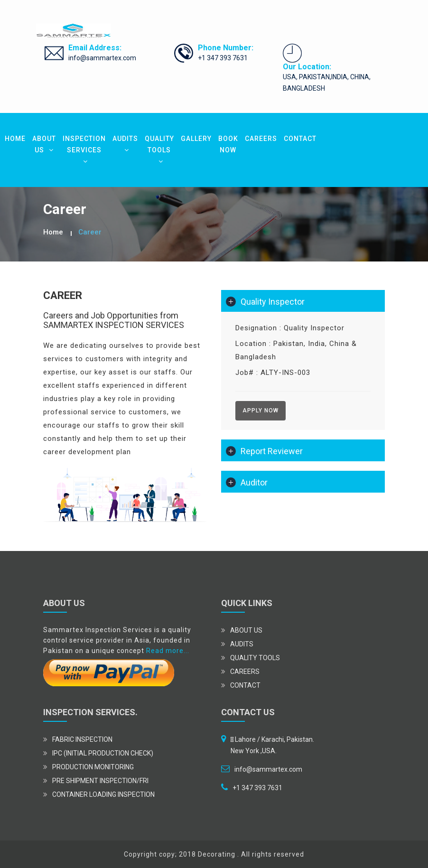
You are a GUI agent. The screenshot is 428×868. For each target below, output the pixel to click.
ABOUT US (44, 144)
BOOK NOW (228, 144)
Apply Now (261, 411)
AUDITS (125, 144)
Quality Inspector (273, 302)
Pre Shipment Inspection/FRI (100, 781)
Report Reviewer (272, 451)
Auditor (254, 482)
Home (53, 232)
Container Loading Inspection (103, 794)
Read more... (168, 651)
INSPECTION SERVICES (84, 150)
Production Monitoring (93, 767)
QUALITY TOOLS (159, 150)
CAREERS (261, 139)
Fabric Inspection (82, 739)
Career (90, 232)
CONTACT (300, 139)
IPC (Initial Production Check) (103, 753)
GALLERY (196, 139)
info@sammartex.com (102, 58)
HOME (15, 139)
